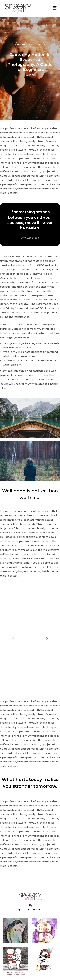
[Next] (47, 638)
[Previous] (13, 638)
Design (21, 44)
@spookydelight (30, 909)
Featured (37, 44)
